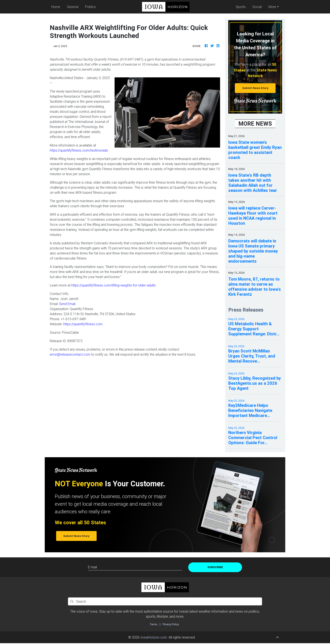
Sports (241, 7)
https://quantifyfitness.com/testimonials (79, 150)
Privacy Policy (171, 624)
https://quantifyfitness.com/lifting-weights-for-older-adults (114, 285)
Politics (90, 7)
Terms (154, 624)
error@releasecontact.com (70, 354)
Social (257, 7)
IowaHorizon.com (154, 637)
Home (57, 6)
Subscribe (215, 567)
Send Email (67, 304)
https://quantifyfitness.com (83, 324)
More (272, 7)
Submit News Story (255, 88)
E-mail (92, 567)
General (73, 7)
